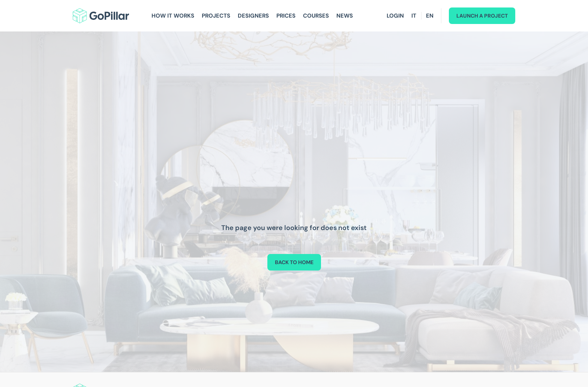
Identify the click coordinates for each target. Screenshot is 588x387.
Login (395, 16)
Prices (286, 16)
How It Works (173, 16)
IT (414, 16)
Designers (253, 16)
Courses (316, 16)
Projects (216, 16)
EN (430, 16)
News (345, 16)
